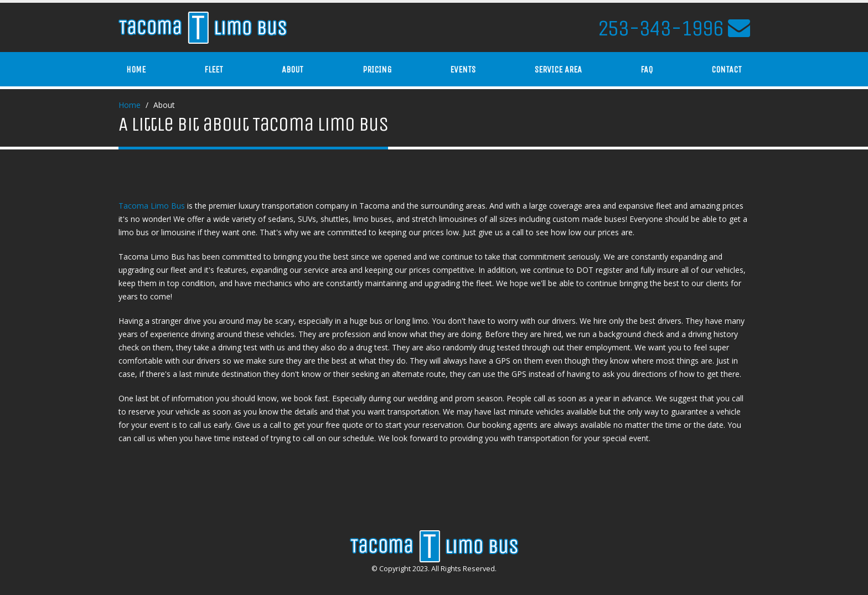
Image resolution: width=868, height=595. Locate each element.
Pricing (377, 69)
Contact (727, 69)
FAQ (647, 69)
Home (136, 69)
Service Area (558, 69)
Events (463, 69)
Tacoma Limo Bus (152, 206)
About (293, 69)
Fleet (214, 69)
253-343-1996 (660, 28)
